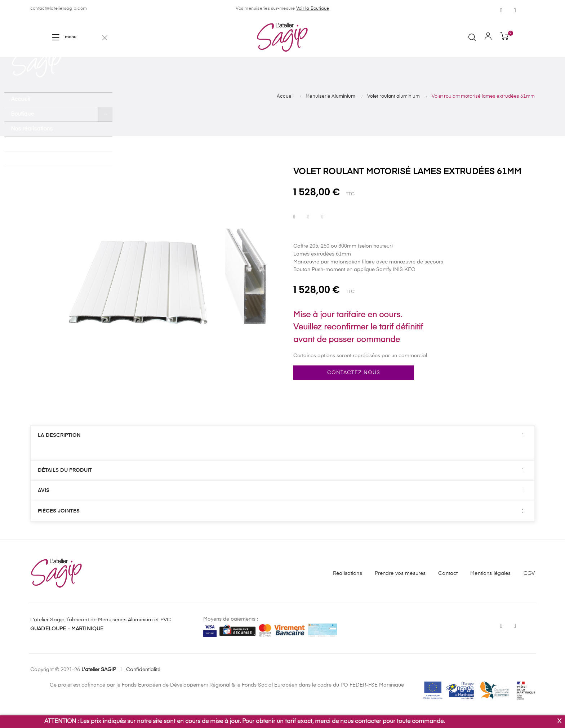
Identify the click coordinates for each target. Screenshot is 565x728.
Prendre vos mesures (400, 573)
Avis (44, 490)
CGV (529, 573)
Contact (448, 573)
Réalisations (348, 573)
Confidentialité (143, 670)
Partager (294, 217)
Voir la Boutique (313, 9)
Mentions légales (490, 573)
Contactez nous (354, 373)
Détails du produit (65, 470)
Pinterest (322, 217)
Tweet (308, 217)
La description (59, 435)
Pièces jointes (59, 511)
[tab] (282, 436)
